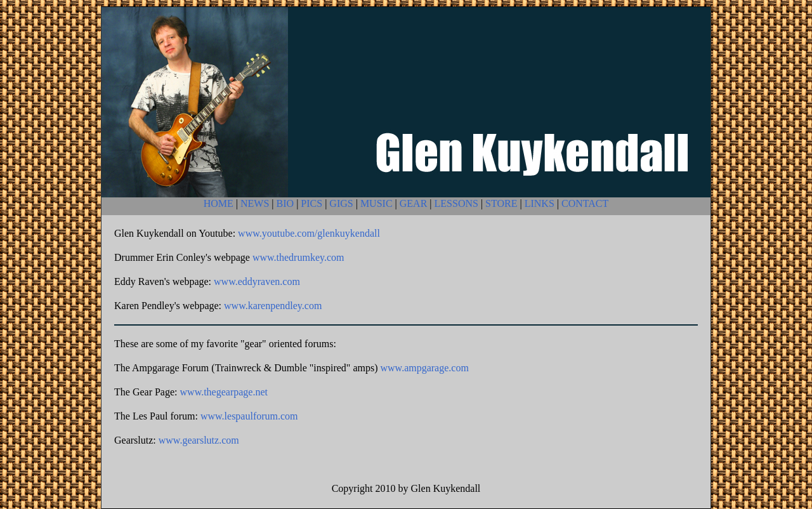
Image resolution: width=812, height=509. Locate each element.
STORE (501, 203)
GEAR (414, 203)
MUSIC (377, 203)
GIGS (341, 203)
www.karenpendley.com (273, 306)
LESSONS (456, 203)
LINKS (540, 203)
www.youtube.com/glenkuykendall (309, 233)
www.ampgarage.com (425, 368)
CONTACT (585, 203)
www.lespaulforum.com (249, 416)
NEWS (255, 203)
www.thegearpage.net (224, 392)
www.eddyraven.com (257, 281)
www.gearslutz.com (199, 440)
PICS (311, 203)
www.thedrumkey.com (298, 257)
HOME (219, 203)
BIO (285, 203)
